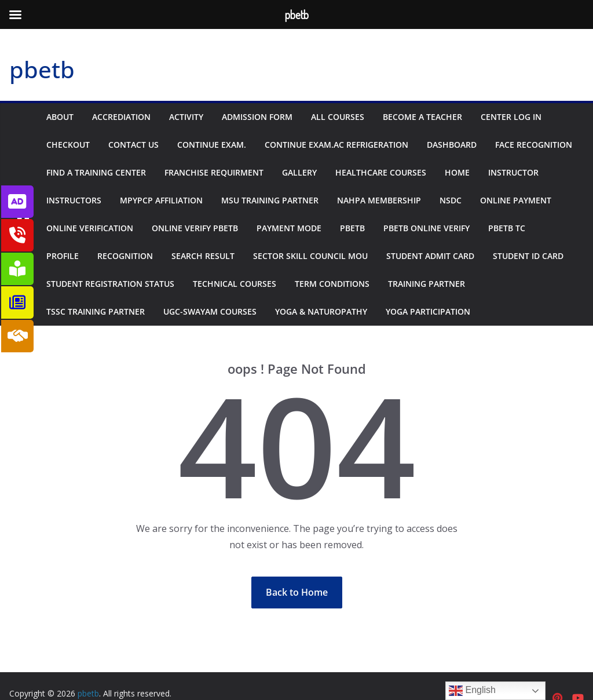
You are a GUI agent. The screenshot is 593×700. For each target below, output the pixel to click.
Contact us (133, 145)
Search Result (203, 256)
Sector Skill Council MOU (310, 256)
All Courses (338, 117)
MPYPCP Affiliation (161, 200)
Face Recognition (534, 145)
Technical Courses (235, 284)
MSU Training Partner (270, 200)
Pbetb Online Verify (427, 228)
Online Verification (90, 228)
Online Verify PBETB (195, 228)
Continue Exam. (212, 145)
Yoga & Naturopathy (321, 311)
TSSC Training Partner (96, 311)
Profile (63, 256)
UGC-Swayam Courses (210, 311)
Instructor (513, 172)
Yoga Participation (428, 311)
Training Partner (427, 284)
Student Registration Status (110, 284)
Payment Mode (289, 228)
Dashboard (452, 145)
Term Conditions (332, 284)
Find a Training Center (96, 172)
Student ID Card (528, 256)
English (472, 691)
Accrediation (121, 117)
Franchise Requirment (214, 172)
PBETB (352, 228)
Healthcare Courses (381, 172)
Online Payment (516, 200)
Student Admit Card (430, 256)
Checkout (68, 145)
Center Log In (511, 117)
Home (457, 172)
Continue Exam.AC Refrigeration (336, 145)
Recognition (125, 256)
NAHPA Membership (379, 200)
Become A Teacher (422, 117)
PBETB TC (507, 228)
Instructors (74, 200)
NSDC (451, 200)
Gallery (299, 172)
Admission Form (257, 117)
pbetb (42, 69)
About (60, 117)
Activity (186, 117)
